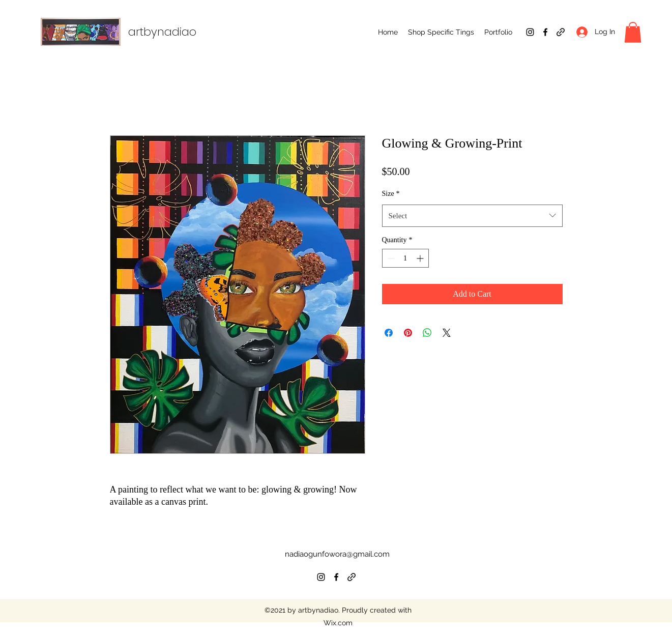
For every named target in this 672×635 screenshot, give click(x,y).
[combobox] (472, 216)
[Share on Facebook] (389, 333)
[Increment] (421, 258)
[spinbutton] (405, 258)
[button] (441, 32)
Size (391, 194)
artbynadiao (162, 32)
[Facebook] (545, 32)
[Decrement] (390, 258)
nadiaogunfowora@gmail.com (337, 554)
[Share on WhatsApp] (427, 333)
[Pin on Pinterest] (408, 333)
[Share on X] (447, 333)
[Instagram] (530, 32)
